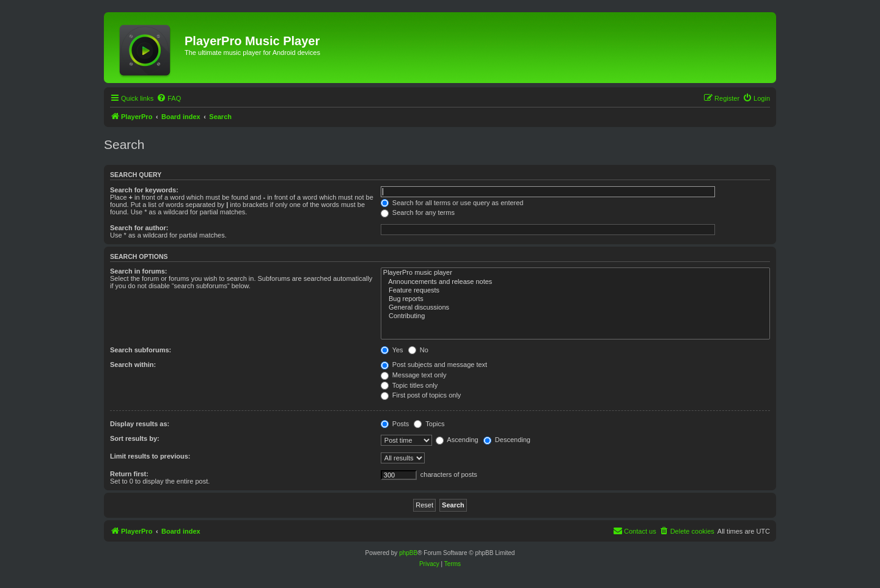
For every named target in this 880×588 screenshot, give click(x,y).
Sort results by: (135, 438)
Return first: (129, 474)
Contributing (575, 316)
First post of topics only (421, 395)
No (418, 350)
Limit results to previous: (150, 456)
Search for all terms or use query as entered (452, 203)
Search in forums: (139, 271)
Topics (429, 424)
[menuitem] (169, 98)
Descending (507, 440)
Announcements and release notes (575, 282)
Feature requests (575, 291)
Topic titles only (409, 385)
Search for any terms (418, 212)
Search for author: (139, 228)
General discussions (575, 308)
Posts (395, 424)
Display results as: (140, 424)
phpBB (408, 553)
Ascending (457, 440)
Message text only (414, 375)
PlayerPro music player (575, 273)
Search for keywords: (144, 190)
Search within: (133, 365)
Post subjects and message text (434, 365)
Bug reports (575, 299)
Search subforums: (141, 350)
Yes (392, 350)
